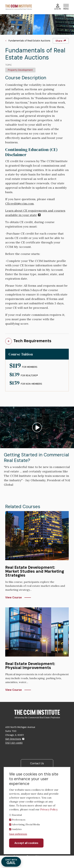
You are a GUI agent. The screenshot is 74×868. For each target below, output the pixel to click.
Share (61, 41)
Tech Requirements (32, 341)
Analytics (17, 829)
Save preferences (18, 834)
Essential (17, 815)
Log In (58, 7)
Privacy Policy (49, 809)
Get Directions (15, 739)
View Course (14, 597)
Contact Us (37, 763)
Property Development (20, 70)
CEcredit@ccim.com (19, 204)
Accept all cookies (26, 843)
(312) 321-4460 (14, 743)
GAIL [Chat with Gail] (11, 862)
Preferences (19, 820)
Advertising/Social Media (26, 824)
